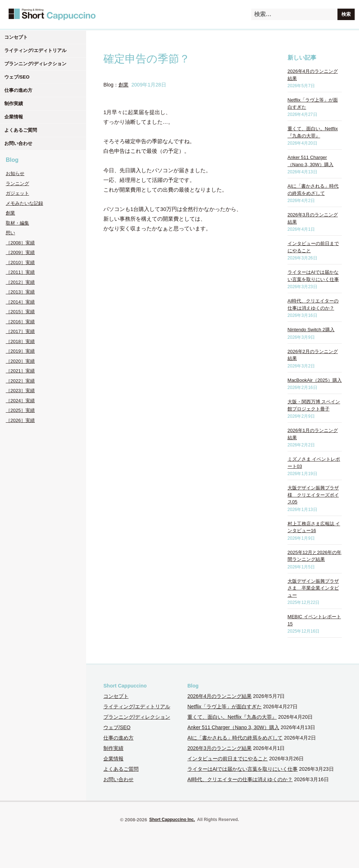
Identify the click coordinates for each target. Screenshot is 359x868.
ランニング (17, 184)
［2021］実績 (20, 371)
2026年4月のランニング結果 (220, 696)
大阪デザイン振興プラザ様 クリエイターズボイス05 (313, 495)
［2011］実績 (20, 272)
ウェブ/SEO (17, 77)
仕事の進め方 (18, 90)
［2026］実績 (20, 420)
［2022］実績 (20, 381)
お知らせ (15, 173)
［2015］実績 (20, 312)
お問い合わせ (18, 143)
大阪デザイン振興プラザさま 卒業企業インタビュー (313, 588)
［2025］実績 (20, 410)
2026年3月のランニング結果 (220, 748)
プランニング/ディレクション (35, 64)
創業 (10, 213)
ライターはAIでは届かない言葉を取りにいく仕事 (243, 769)
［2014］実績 (20, 302)
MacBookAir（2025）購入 (315, 380)
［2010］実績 (20, 262)
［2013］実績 (20, 292)
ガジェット (17, 193)
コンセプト (16, 37)
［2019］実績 (20, 351)
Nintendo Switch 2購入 (311, 330)
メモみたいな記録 (24, 203)
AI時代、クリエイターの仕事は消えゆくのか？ (240, 779)
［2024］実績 (20, 401)
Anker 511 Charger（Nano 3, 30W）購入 (233, 727)
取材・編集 (17, 223)
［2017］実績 (20, 331)
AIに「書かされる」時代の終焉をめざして (235, 738)
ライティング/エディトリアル (35, 50)
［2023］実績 (20, 391)
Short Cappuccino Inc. (172, 820)
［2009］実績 (20, 252)
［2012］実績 (20, 282)
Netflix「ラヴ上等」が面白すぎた (225, 707)
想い (10, 233)
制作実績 (14, 104)
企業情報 (14, 117)
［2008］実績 (20, 243)
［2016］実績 (20, 322)
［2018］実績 (20, 341)
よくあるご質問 (21, 130)
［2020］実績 (20, 361)
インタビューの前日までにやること (228, 759)
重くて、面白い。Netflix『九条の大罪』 (232, 717)
